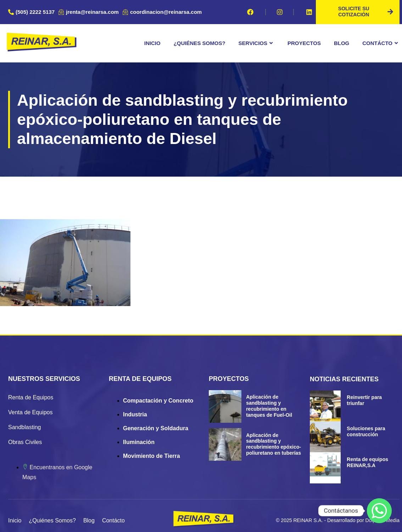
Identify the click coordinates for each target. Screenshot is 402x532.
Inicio (152, 43)
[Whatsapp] (379, 511)
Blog (342, 43)
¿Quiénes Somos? (200, 43)
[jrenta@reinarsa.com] (90, 12)
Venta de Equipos (30, 412)
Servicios (256, 43)
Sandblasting (25, 427)
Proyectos (304, 43)
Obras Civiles (25, 442)
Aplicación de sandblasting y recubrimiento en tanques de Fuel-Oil (269, 406)
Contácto (381, 43)
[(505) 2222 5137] (32, 12)
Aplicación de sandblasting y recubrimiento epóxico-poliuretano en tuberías (273, 444)
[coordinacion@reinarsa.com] (163, 12)
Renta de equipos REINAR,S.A (367, 462)
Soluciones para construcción (366, 431)
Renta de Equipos (31, 397)
